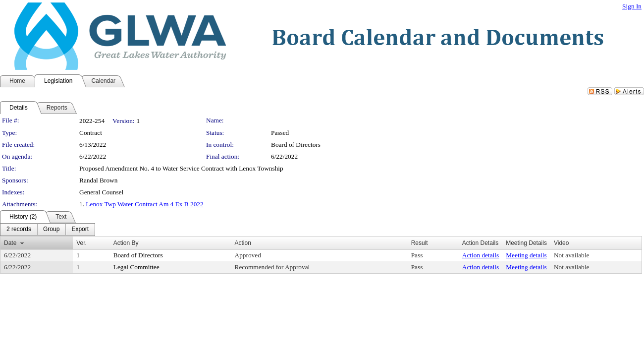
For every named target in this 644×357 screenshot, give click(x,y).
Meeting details (526, 255)
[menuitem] (19, 230)
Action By (126, 243)
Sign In (632, 6)
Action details (481, 255)
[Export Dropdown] (80, 230)
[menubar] (48, 230)
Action (243, 243)
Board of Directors (296, 145)
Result (420, 243)
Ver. (81, 243)
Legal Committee (136, 267)
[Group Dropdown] (51, 230)
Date (10, 243)
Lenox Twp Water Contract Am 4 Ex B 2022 (144, 204)
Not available (571, 255)
